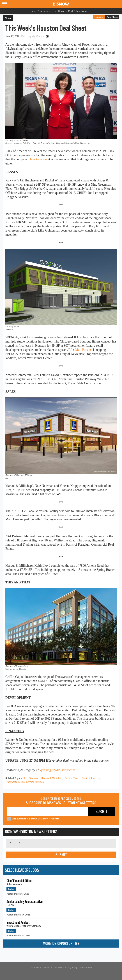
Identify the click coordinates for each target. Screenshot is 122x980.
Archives (58, 968)
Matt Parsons (84, 350)
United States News (41, 11)
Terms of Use (86, 968)
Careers (36, 968)
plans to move (37, 159)
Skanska (34, 778)
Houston (99, 17)
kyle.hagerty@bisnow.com (57, 770)
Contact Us (47, 968)
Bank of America (91, 778)
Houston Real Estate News (73, 11)
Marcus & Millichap (52, 778)
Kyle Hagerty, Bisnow (33, 36)
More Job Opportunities (61, 944)
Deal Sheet (112, 17)
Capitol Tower (72, 778)
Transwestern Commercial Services (25, 782)
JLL (25, 778)
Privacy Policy (71, 968)
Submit (61, 855)
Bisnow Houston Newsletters (31, 832)
